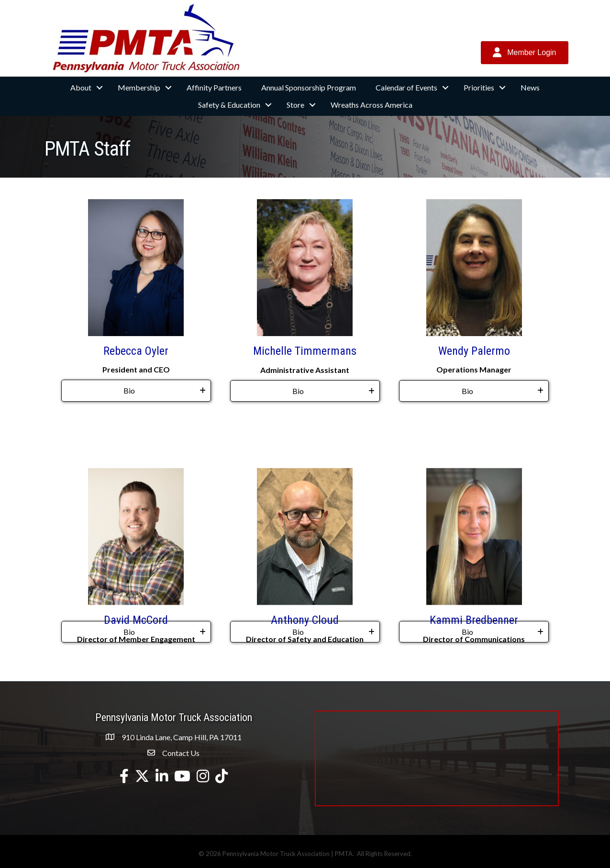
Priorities (479, 87)
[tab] (136, 390)
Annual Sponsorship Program (309, 87)
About (81, 87)
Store (295, 105)
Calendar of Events (406, 87)
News (530, 87)
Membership (139, 87)
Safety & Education (229, 105)
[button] (525, 52)
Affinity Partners (214, 87)
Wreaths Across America (372, 105)
